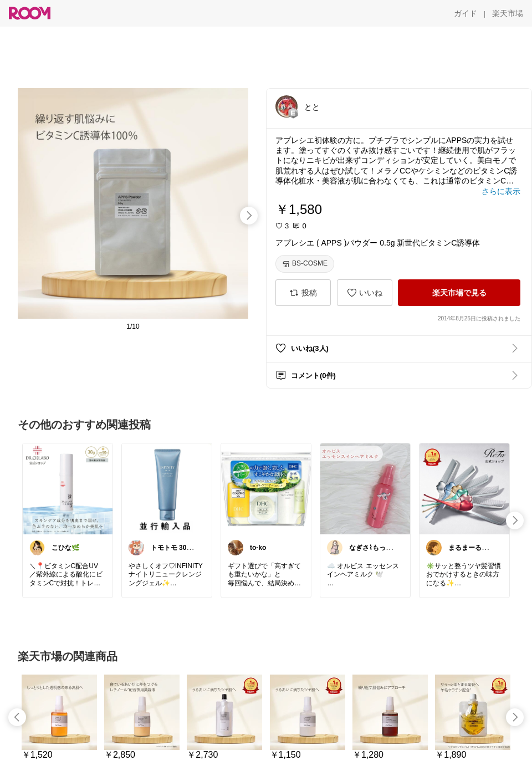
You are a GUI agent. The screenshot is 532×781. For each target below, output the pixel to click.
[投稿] (303, 293)
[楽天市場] (508, 13)
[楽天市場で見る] (459, 293)
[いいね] (365, 293)
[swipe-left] (17, 717)
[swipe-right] (249, 216)
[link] (68, 488)
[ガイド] (465, 13)
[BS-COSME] (305, 264)
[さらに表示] (501, 191)
